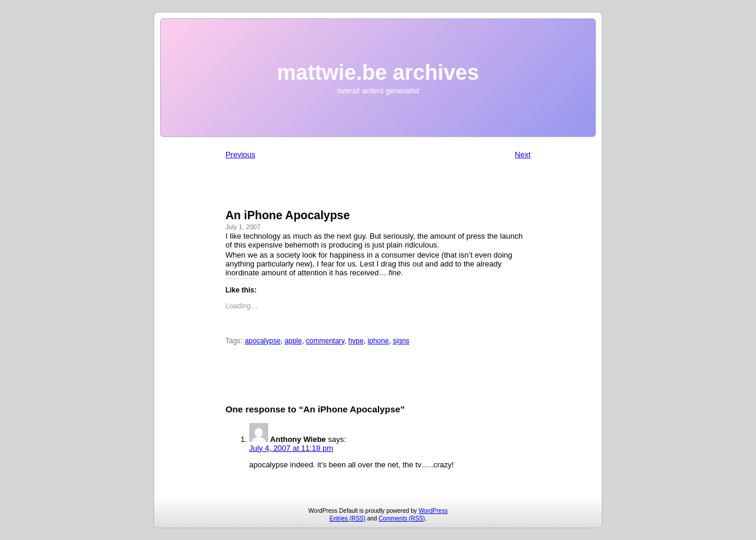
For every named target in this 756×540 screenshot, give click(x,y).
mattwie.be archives (378, 72)
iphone (378, 341)
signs (401, 341)
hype (356, 341)
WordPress (433, 511)
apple (293, 341)
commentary (325, 341)
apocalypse (263, 341)
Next (523, 154)
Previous (241, 154)
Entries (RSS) (348, 518)
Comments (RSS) (402, 518)
